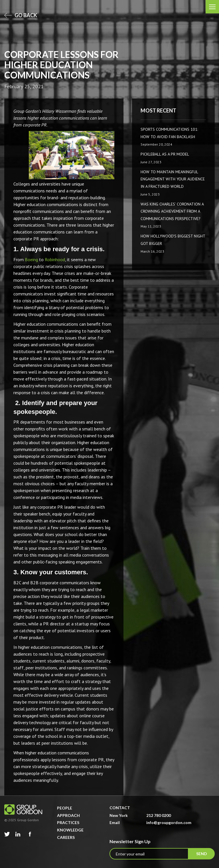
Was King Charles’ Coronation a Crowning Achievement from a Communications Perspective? (172, 211)
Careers (66, 837)
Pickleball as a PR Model (165, 154)
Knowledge (70, 830)
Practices (68, 822)
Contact (120, 808)
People (65, 808)
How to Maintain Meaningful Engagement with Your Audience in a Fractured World (173, 179)
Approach (68, 815)
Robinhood (55, 259)
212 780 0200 (159, 815)
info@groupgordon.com (169, 822)
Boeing (31, 259)
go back (21, 15)
